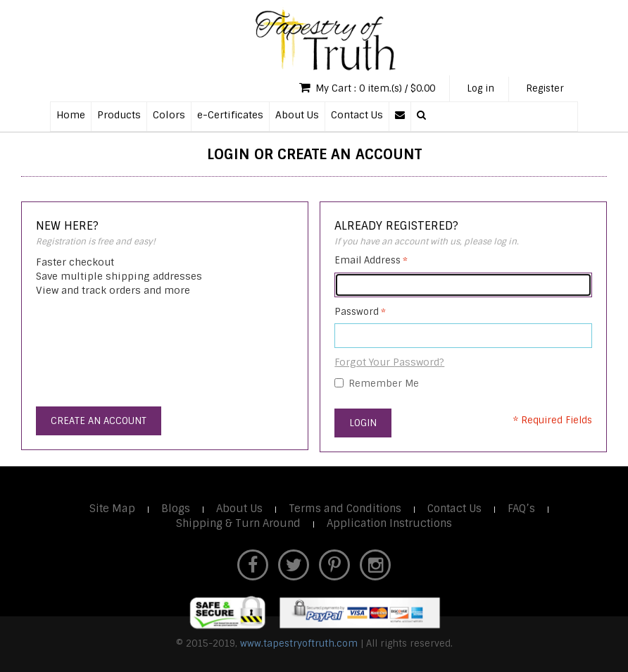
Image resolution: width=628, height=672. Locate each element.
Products (119, 115)
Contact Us (357, 115)
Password (357, 312)
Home (71, 115)
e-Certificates (230, 115)
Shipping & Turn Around (238, 523)
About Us (297, 115)
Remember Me (384, 384)
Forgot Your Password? (389, 362)
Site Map (112, 509)
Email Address (368, 260)
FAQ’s (521, 509)
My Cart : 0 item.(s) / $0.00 (367, 88)
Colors (169, 115)
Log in (481, 88)
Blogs (176, 509)
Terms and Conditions (345, 509)
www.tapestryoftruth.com (299, 643)
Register (545, 88)
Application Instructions (389, 523)
